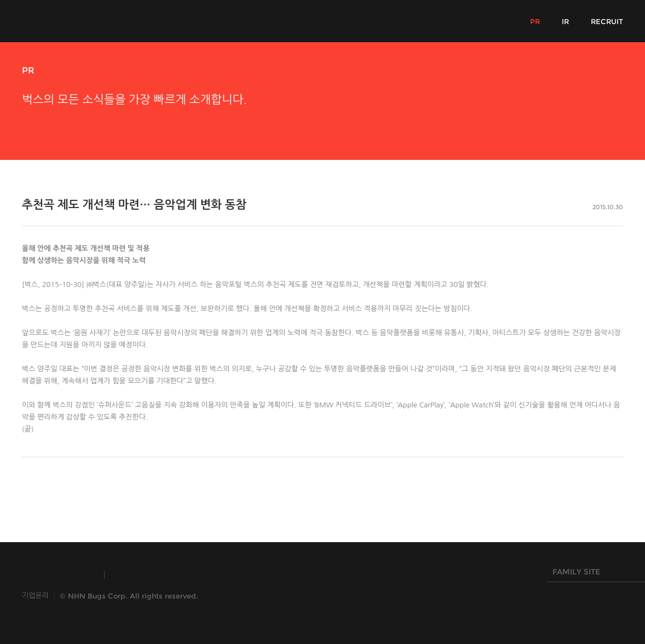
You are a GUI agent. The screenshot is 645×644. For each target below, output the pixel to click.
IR (565, 21)
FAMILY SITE (594, 574)
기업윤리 (35, 596)
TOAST (139, 575)
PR (535, 21)
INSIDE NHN (58, 575)
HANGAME (205, 575)
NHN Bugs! (62, 21)
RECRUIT (607, 21)
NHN (268, 575)
